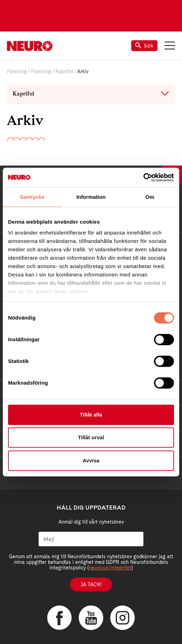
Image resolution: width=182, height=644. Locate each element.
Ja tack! (91, 584)
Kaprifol (64, 71)
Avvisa (91, 460)
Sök (144, 46)
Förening (17, 71)
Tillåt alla (91, 415)
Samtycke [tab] (32, 197)
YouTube (91, 618)
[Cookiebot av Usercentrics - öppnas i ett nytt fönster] (143, 177)
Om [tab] (150, 197)
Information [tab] (91, 197)
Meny (170, 45)
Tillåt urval (91, 437)
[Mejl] (91, 539)
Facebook (59, 618)
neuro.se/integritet (110, 568)
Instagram (122, 618)
